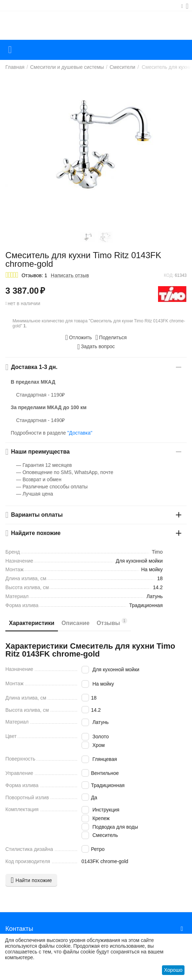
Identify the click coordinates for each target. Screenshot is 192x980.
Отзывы (112, 622)
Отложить (79, 337)
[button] (111, 337)
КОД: (169, 275)
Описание (75, 623)
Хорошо (173, 970)
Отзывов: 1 (34, 275)
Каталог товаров (10, 50)
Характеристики (32, 623)
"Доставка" (80, 433)
